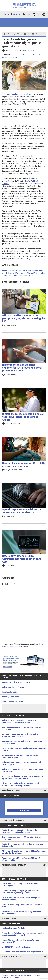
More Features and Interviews (14, 865)
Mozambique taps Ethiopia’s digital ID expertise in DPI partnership (23, 859)
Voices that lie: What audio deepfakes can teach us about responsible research (23, 934)
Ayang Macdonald (28, 50)
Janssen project (11, 275)
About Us (6, 14)
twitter (34, 14)
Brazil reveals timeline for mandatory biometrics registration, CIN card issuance (22, 777)
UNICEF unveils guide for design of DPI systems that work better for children (23, 852)
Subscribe (16, 14)
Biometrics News (31, 55)
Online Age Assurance (11, 697)
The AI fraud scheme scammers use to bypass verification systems (21, 976)
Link (29, 34)
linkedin (29, 14)
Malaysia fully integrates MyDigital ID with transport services (24, 750)
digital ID (6, 270)
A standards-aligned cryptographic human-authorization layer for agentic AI (20, 892)
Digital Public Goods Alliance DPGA (24, 273)
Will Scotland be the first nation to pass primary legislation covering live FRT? (24, 318)
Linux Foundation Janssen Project (20, 94)
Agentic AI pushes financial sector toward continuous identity (22, 511)
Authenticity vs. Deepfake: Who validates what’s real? (22, 906)
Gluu (18, 99)
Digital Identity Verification (13, 687)
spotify (44, 14)
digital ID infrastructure (22, 270)
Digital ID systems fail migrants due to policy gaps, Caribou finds (23, 770)
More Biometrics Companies (14, 820)
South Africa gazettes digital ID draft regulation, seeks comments (22, 743)
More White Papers (10, 919)
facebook (39, 14)
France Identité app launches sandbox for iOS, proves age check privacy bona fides (22, 368)
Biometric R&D (19, 55)
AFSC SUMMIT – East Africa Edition (16, 947)
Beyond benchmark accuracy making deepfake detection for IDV (21, 913)
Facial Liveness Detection (12, 702)
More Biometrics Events (12, 957)
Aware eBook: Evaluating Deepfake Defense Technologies (20, 885)
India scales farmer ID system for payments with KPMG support (22, 763)
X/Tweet (19, 34)
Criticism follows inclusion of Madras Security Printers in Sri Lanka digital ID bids (21, 784)
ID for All (14, 57)
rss (24, 14)
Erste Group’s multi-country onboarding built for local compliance (22, 899)
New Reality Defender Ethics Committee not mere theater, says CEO (22, 559)
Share (9, 34)
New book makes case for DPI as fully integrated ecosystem (24, 465)
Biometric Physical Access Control (16, 682)
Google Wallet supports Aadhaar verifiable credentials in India (20, 756)
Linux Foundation (26, 275)
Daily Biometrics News (11, 790)
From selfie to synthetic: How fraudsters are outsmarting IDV (20, 941)
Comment (39, 34)
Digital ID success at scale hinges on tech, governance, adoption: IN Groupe (23, 417)
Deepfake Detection (10, 692)
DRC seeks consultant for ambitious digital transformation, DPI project (20, 736)
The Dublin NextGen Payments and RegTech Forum (23, 952)
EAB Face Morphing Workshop (14, 928)
